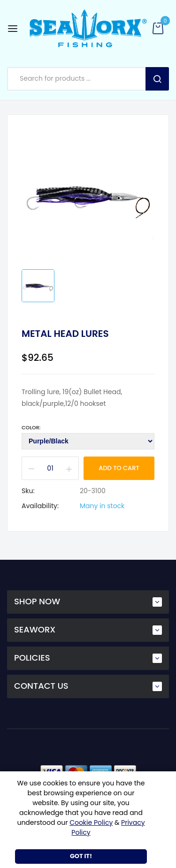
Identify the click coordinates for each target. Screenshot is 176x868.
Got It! (81, 856)
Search (157, 79)
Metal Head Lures (65, 334)
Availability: (40, 506)
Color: (31, 427)
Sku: (28, 491)
